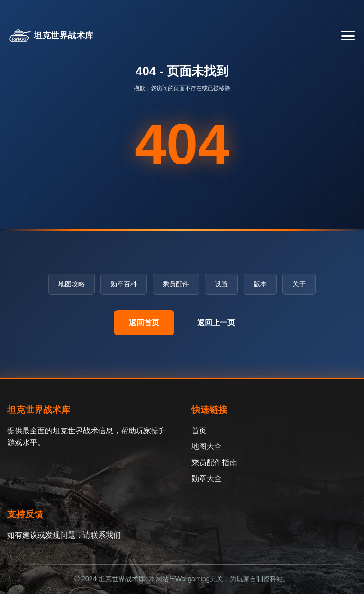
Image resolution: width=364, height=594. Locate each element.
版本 (260, 284)
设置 (221, 284)
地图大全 (207, 446)
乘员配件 (176, 284)
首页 (199, 431)
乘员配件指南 (214, 462)
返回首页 (144, 323)
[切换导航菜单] (348, 36)
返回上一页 (216, 323)
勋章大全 (207, 479)
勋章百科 (124, 284)
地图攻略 (72, 284)
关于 (299, 284)
